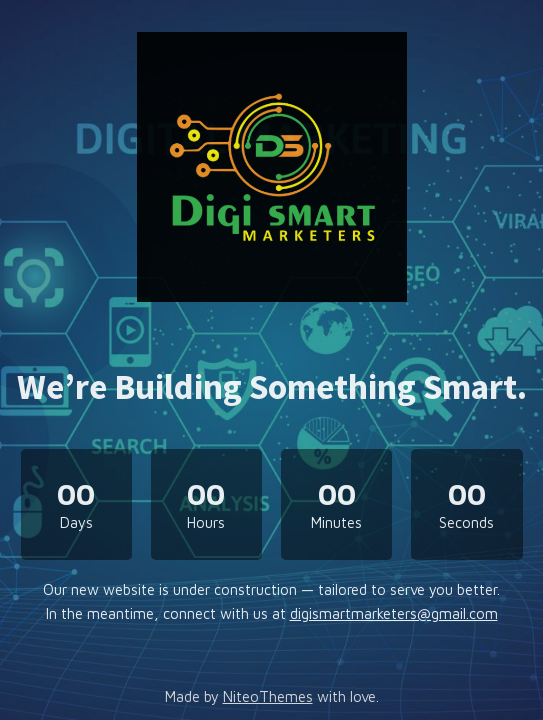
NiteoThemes (268, 696)
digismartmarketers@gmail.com (394, 613)
